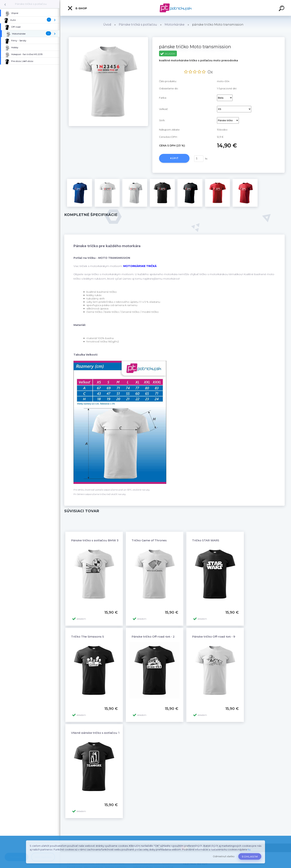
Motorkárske (175, 25)
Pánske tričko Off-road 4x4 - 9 (214, 637)
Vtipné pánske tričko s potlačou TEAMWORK (104, 733)
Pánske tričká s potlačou (31, 4)
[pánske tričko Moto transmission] (108, 38)
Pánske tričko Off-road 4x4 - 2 (153, 637)
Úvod (107, 25)
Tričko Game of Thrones (149, 540)
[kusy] (199, 159)
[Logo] (176, 8)
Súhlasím (250, 857)
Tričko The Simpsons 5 (88, 637)
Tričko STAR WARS (206, 540)
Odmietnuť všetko (224, 856)
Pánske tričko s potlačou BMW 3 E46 (98, 540)
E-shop (77, 8)
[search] (282, 9)
